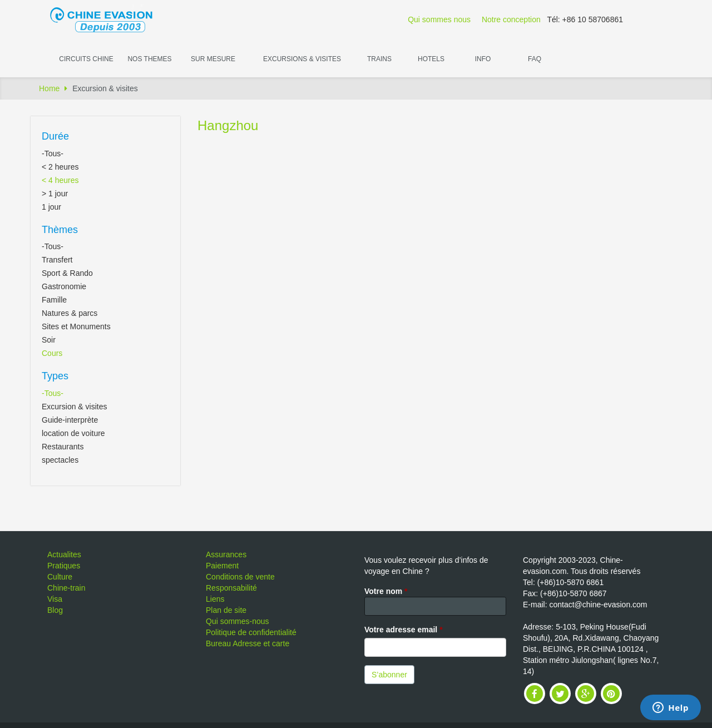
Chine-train (66, 588)
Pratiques (64, 566)
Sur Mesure (213, 59)
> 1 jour (55, 194)
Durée (55, 136)
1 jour (51, 207)
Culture (60, 577)
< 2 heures (60, 167)
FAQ (535, 59)
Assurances (226, 554)
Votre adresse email (404, 630)
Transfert (57, 260)
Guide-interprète (70, 420)
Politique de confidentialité (251, 632)
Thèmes (60, 230)
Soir (49, 340)
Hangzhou (228, 125)
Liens (215, 599)
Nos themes (149, 59)
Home (49, 88)
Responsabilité (231, 588)
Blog (55, 610)
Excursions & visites (302, 59)
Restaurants (63, 447)
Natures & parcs (70, 313)
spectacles (60, 460)
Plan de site (226, 610)
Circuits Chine (86, 59)
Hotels (431, 59)
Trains (379, 59)
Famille (54, 300)
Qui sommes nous (439, 19)
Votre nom (386, 591)
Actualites (64, 554)
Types (55, 376)
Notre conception (511, 19)
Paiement (222, 566)
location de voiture (73, 433)
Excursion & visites (74, 407)
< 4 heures (60, 180)
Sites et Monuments (76, 326)
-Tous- (53, 153)
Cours (52, 353)
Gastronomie (64, 286)
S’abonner (389, 675)
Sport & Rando (67, 273)
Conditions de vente (240, 577)
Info (483, 59)
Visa (55, 599)
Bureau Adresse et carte (248, 643)
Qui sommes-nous (238, 621)
